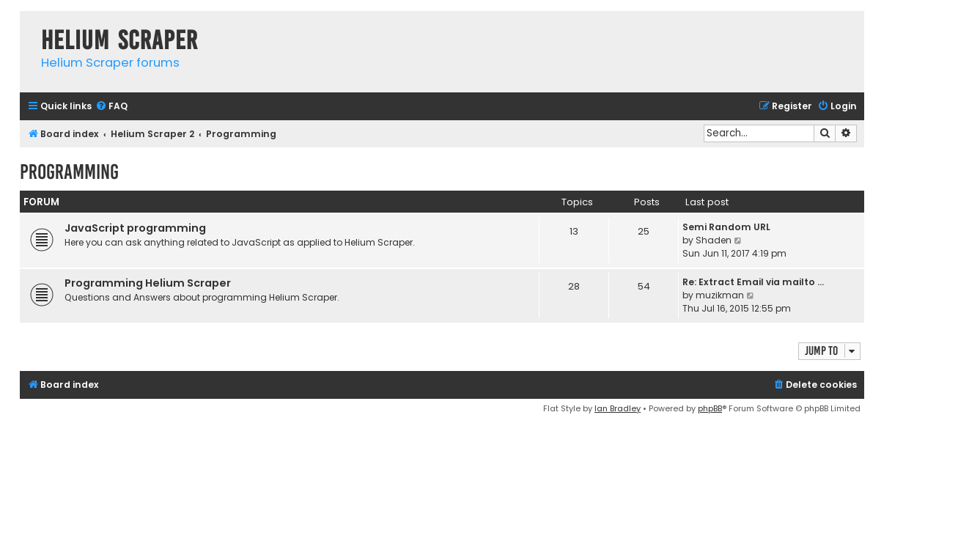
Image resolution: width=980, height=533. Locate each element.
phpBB (710, 408)
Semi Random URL (726, 227)
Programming (69, 172)
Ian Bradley (618, 408)
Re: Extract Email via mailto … (753, 282)
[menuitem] (111, 107)
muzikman (720, 295)
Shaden (714, 240)
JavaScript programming (135, 228)
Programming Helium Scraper (148, 283)
